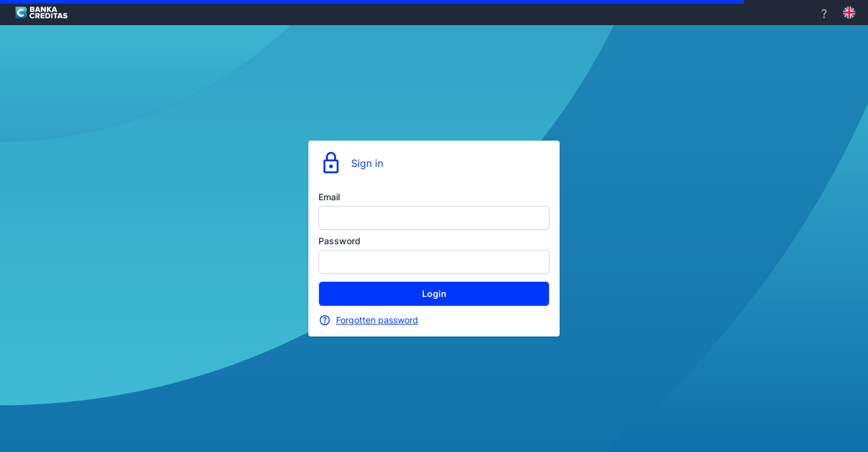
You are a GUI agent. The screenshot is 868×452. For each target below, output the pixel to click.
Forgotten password (377, 320)
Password (339, 241)
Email (329, 197)
